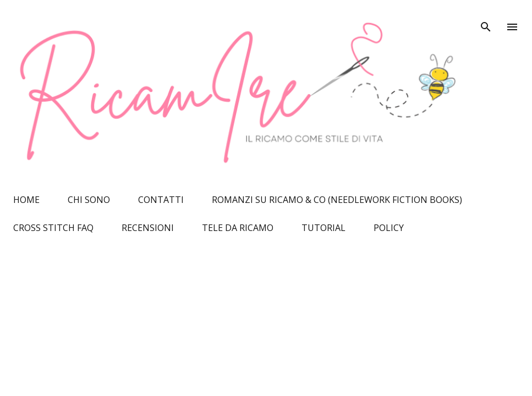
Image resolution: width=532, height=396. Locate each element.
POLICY (389, 228)
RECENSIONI (148, 228)
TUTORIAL (323, 228)
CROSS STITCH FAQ (53, 228)
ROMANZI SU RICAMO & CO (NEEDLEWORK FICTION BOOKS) (337, 200)
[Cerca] (486, 20)
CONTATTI (161, 200)
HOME (26, 200)
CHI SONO (89, 200)
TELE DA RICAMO (238, 228)
